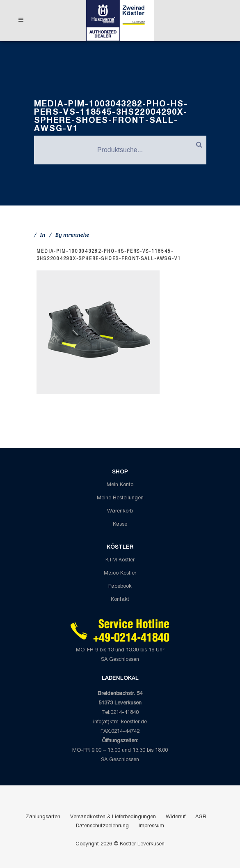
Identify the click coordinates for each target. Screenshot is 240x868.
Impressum (151, 826)
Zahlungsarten (43, 817)
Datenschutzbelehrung (102, 826)
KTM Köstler (120, 560)
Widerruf (176, 817)
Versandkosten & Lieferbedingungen (113, 817)
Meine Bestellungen (120, 498)
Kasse (120, 525)
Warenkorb (120, 511)
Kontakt (120, 600)
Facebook (120, 587)
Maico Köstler (120, 574)
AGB (201, 817)
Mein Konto (120, 485)
